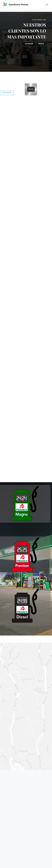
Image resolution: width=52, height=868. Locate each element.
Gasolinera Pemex (18, 4)
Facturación (29, 44)
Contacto (41, 44)
